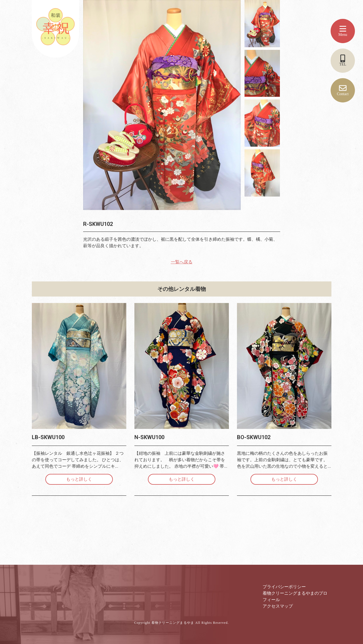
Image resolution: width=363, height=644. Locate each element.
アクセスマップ (278, 606)
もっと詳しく (79, 479)
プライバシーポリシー (284, 587)
